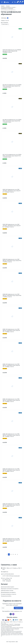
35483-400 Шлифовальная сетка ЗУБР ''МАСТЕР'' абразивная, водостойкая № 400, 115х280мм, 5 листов (11, 540)
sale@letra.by (5, 572)
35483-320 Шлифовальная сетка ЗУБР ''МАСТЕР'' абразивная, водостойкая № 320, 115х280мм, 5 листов (11, 505)
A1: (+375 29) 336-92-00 (8, 574)
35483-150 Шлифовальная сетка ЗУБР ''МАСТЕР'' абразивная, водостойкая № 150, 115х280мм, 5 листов (11, 400)
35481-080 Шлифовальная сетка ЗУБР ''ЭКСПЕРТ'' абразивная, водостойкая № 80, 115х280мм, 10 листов (11, 226)
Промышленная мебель (6, 596)
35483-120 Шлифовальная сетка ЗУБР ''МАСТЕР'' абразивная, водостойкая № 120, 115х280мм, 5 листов (11, 365)
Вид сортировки (5, 23)
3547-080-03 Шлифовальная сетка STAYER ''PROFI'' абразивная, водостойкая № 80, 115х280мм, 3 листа (12, 121)
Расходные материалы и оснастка (9, 594)
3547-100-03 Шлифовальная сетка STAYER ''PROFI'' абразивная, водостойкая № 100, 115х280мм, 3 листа (12, 156)
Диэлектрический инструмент (8, 587)
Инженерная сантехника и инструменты (10, 589)
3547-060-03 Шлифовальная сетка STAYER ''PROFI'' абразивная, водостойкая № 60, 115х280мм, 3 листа (12, 86)
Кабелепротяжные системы (7, 591)
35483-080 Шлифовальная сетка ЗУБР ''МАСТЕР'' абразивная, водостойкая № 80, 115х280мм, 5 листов (12, 296)
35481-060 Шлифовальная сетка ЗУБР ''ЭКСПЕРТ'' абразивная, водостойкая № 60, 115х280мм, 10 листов (11, 191)
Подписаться (18, 608)
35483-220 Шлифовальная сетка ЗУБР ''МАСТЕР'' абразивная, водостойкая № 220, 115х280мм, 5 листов (11, 470)
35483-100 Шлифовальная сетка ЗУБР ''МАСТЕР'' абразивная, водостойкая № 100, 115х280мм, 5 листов (11, 330)
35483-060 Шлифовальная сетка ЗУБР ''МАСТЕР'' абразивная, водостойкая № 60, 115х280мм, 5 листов (12, 261)
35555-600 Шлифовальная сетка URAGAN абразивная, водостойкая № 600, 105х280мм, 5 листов (12, 51)
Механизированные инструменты (8, 592)
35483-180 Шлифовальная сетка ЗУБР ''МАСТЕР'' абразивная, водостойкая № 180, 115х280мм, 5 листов (11, 435)
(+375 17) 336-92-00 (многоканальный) (11, 576)
